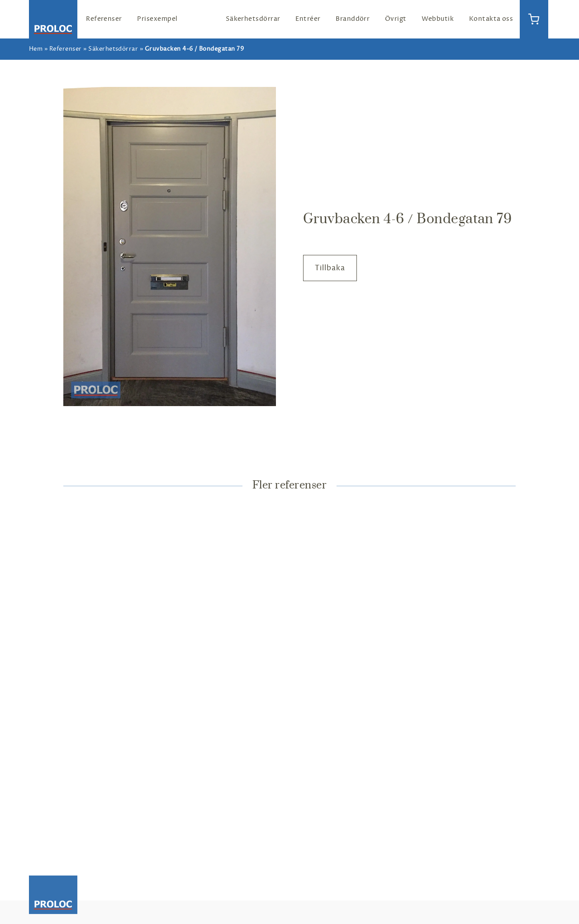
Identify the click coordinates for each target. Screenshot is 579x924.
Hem (36, 49)
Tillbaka (330, 268)
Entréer (308, 19)
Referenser (104, 19)
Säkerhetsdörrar (253, 19)
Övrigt (396, 19)
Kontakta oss (491, 19)
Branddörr (353, 19)
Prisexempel (157, 19)
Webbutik (438, 19)
